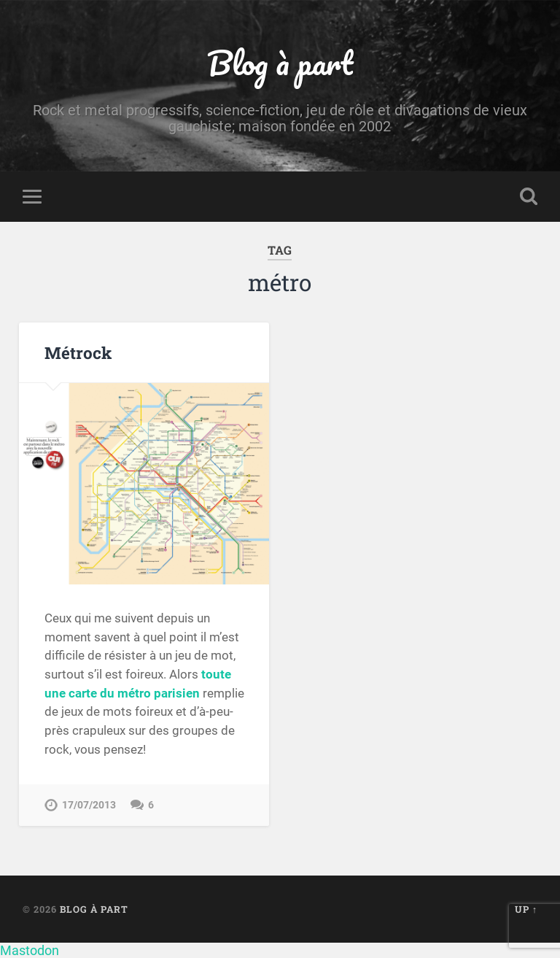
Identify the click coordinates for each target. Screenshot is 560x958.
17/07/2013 (89, 805)
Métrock (78, 352)
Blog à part (280, 62)
